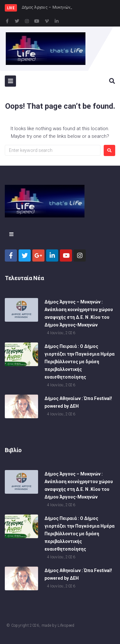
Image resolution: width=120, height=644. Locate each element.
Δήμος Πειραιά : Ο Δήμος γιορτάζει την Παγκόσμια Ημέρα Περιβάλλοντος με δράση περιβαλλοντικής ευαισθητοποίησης (80, 362)
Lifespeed (66, 625)
